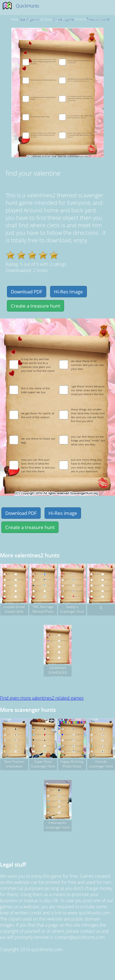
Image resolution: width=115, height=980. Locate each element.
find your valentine (91, 19)
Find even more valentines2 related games (42, 698)
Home (16, 19)
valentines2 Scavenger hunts (48, 19)
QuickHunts (27, 6)
